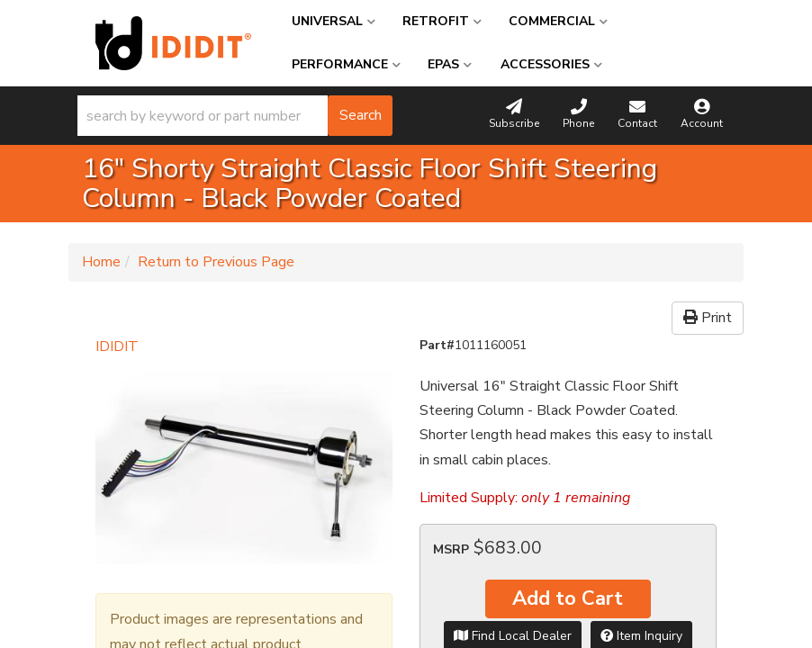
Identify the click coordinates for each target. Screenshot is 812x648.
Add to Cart (568, 598)
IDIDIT (117, 346)
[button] (235, 116)
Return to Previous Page (216, 262)
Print (708, 318)
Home (101, 262)
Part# (437, 345)
